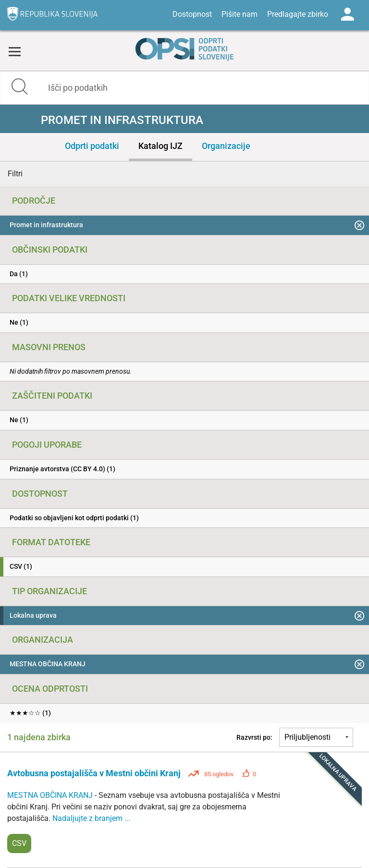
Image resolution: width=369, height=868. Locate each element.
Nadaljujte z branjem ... (91, 818)
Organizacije (226, 146)
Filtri (15, 174)
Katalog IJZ (160, 146)
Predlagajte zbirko (298, 14)
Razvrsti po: (254, 737)
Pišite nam (240, 14)
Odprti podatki (92, 146)
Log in (347, 14)
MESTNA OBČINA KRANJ (51, 795)
